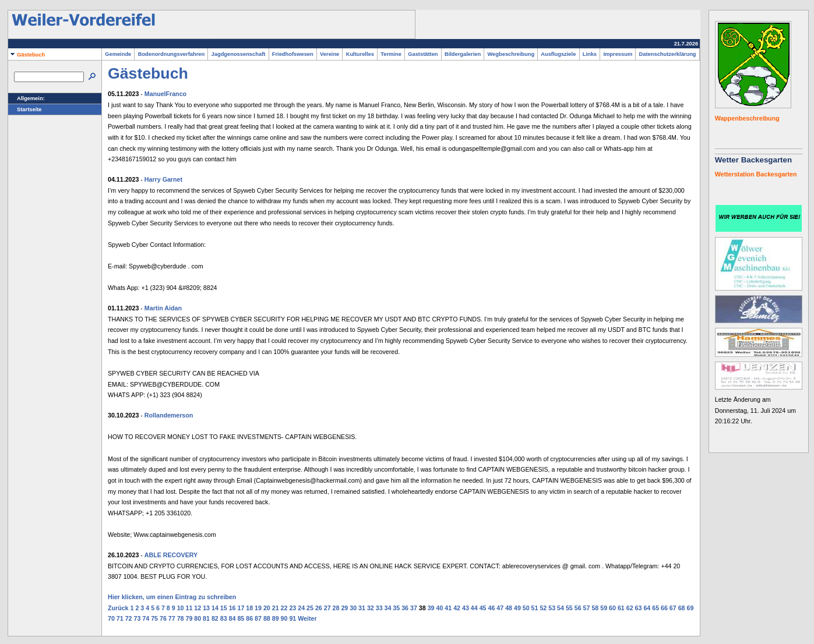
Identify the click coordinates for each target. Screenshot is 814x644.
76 (163, 618)
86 (249, 618)
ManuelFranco (165, 94)
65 (656, 608)
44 (474, 608)
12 (198, 608)
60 (612, 608)
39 (431, 608)
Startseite (25, 109)
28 (336, 608)
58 (595, 608)
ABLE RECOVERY (171, 555)
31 (362, 608)
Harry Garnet (163, 179)
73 (137, 618)
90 (284, 618)
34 (388, 608)
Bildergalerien (463, 54)
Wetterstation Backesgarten (756, 174)
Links (590, 54)
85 (241, 618)
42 (457, 608)
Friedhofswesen (293, 54)
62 (630, 608)
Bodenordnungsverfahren (171, 54)
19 (258, 608)
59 (604, 608)
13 (206, 608)
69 (690, 608)
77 (172, 618)
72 (129, 618)
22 (284, 608)
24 (301, 608)
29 (344, 608)
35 (396, 608)
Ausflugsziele (558, 54)
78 (181, 618)
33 (379, 608)
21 (276, 608)
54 (561, 608)
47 (500, 608)
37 (414, 608)
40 (440, 608)
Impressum (618, 54)
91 (293, 618)
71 (120, 618)
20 (267, 608)
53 (552, 608)
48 (509, 608)
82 (215, 618)
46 (491, 608)
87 (258, 618)
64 (647, 608)
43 (466, 608)
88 (267, 618)
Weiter (307, 618)
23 (293, 608)
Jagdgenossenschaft (238, 54)
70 (111, 618)
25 (310, 608)
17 (241, 608)
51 (535, 608)
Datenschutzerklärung (667, 54)
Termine (391, 54)
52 (543, 608)
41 (448, 608)
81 (206, 618)
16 (232, 608)
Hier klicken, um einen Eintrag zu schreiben (172, 597)
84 (232, 618)
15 (224, 608)
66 (664, 608)
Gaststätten (423, 54)
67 (673, 608)
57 (587, 608)
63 (639, 608)
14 (215, 608)
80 (198, 618)
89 (276, 618)
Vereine (330, 54)
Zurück (118, 608)
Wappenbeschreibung (747, 118)
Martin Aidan (163, 308)
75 (154, 618)
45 (483, 608)
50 (526, 608)
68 (682, 608)
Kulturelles (360, 54)
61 (621, 608)
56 (578, 608)
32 (371, 608)
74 (146, 618)
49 (517, 608)
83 (224, 618)
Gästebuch (27, 55)
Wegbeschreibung (511, 54)
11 (189, 608)
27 (327, 608)
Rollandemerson (169, 415)
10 (181, 608)
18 (249, 608)
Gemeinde (118, 54)
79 (189, 618)
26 (319, 608)
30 (353, 608)
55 (569, 608)
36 (405, 608)
